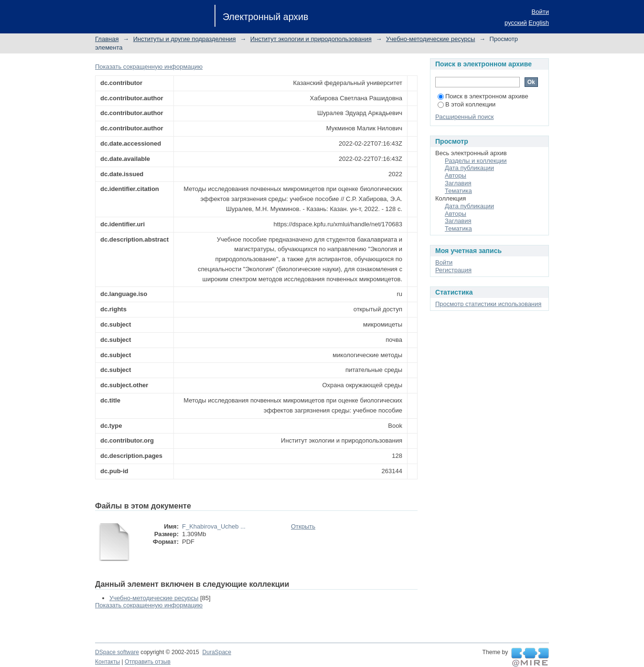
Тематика (458, 191)
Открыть (303, 526)
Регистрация (453, 270)
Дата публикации (469, 168)
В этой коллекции (467, 104)
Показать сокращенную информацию (149, 67)
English (539, 23)
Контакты (107, 662)
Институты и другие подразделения (185, 39)
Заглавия (458, 183)
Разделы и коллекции (476, 161)
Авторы (456, 175)
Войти (540, 12)
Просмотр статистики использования (488, 304)
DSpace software (117, 652)
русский (516, 23)
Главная (107, 39)
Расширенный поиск (464, 117)
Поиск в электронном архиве (483, 96)
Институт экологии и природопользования (311, 39)
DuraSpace (216, 652)
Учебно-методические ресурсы (430, 39)
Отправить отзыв (148, 662)
